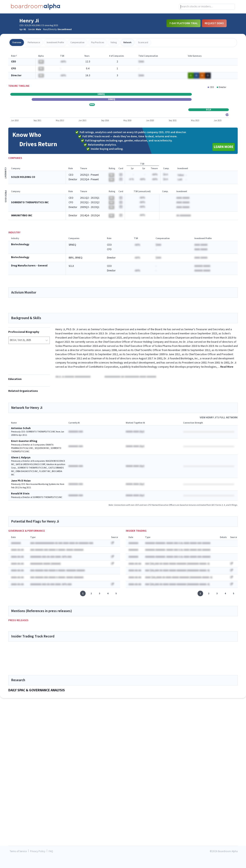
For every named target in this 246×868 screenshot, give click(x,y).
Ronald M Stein (20, 497)
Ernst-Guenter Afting (24, 445)
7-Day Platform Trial (184, 23)
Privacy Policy (38, 851)
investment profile (55, 42)
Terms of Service (18, 851)
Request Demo (214, 23)
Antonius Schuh (21, 432)
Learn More (224, 147)
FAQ (51, 851)
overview (17, 42)
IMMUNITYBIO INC (22, 216)
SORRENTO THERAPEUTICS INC (30, 203)
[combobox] (207, 7)
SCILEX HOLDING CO (23, 177)
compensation (77, 42)
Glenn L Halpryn (21, 461)
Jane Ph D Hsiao (21, 484)
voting (114, 42)
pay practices (98, 42)
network (127, 42)
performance (34, 42)
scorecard (143, 42)
